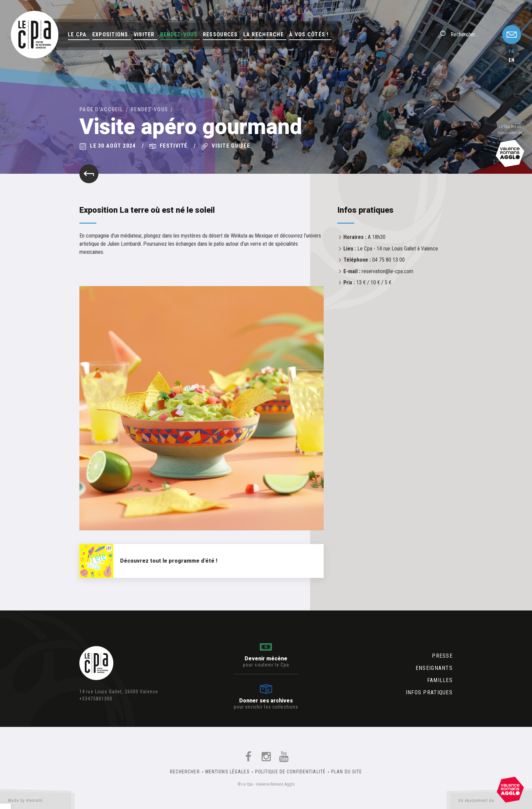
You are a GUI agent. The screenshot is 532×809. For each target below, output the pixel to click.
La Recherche (263, 34)
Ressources (220, 34)
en (512, 60)
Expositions (110, 34)
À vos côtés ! (309, 34)
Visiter (144, 34)
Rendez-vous (179, 34)
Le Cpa (77, 34)
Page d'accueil (101, 109)
